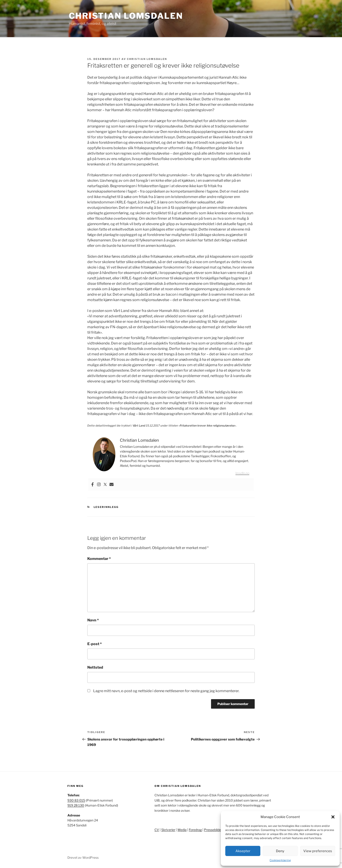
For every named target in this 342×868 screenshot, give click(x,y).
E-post (95, 644)
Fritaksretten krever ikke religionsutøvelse (207, 426)
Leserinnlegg (106, 507)
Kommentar (99, 559)
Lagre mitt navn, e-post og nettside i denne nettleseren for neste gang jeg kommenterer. (166, 691)
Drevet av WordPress (83, 857)
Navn (93, 620)
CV (157, 830)
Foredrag (195, 830)
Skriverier (168, 830)
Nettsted (95, 667)
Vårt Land (139, 426)
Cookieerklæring (280, 860)
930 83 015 (76, 800)
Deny (280, 851)
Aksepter (243, 851)
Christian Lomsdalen (126, 16)
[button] (333, 817)
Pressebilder (213, 830)
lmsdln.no (242, 473)
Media (182, 830)
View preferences (318, 851)
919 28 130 (76, 805)
